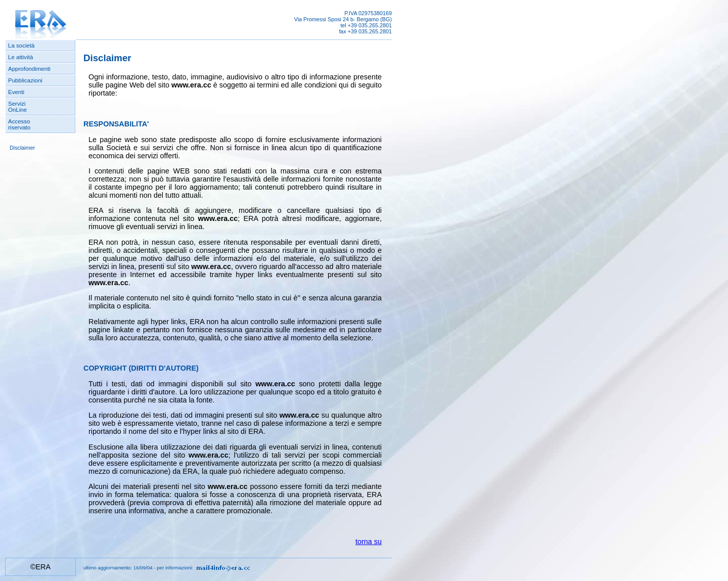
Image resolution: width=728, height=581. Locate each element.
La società (21, 46)
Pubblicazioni (25, 80)
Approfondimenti (29, 69)
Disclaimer (22, 148)
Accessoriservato (19, 124)
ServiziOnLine (17, 107)
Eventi (16, 92)
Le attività (20, 57)
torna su (369, 542)
